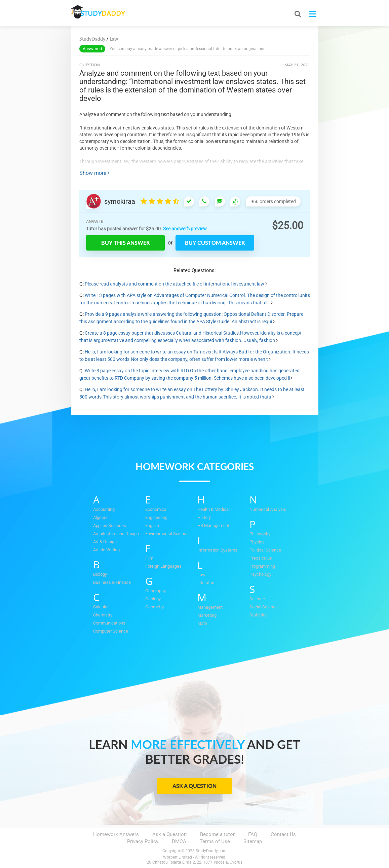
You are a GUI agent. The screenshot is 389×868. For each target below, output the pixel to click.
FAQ (253, 834)
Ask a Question (194, 786)
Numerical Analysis (268, 509)
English (152, 525)
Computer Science (111, 631)
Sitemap (253, 841)
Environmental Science (167, 534)
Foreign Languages (163, 566)
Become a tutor (217, 834)
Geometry (154, 607)
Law (201, 575)
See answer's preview (185, 229)
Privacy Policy (143, 841)
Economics (156, 509)
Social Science (264, 607)
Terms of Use (215, 841)
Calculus (101, 607)
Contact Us (283, 834)
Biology (100, 574)
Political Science (265, 550)
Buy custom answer (215, 243)
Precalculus (261, 558)
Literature (206, 583)
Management (210, 607)
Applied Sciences (110, 525)
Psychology (260, 574)
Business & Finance (112, 582)
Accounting (104, 509)
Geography (155, 591)
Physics (257, 542)
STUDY (107, 13)
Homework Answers (116, 834)
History (204, 517)
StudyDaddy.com (211, 851)
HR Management (213, 525)
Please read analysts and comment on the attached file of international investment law (174, 284)
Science (257, 599)
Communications (109, 623)
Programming (262, 566)
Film (149, 558)
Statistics (259, 615)
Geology (153, 599)
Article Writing (106, 550)
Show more (94, 173)
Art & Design (105, 542)
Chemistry (103, 615)
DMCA (179, 841)
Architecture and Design (116, 534)
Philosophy (260, 534)
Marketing (207, 615)
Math (202, 623)
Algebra (100, 517)
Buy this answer (125, 243)
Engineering (156, 517)
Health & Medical (213, 509)
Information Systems (217, 550)
